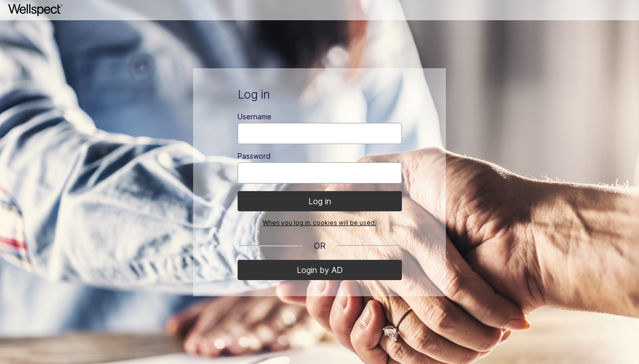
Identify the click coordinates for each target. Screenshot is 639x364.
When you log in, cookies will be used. (319, 223)
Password (254, 156)
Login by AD (320, 270)
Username (255, 117)
